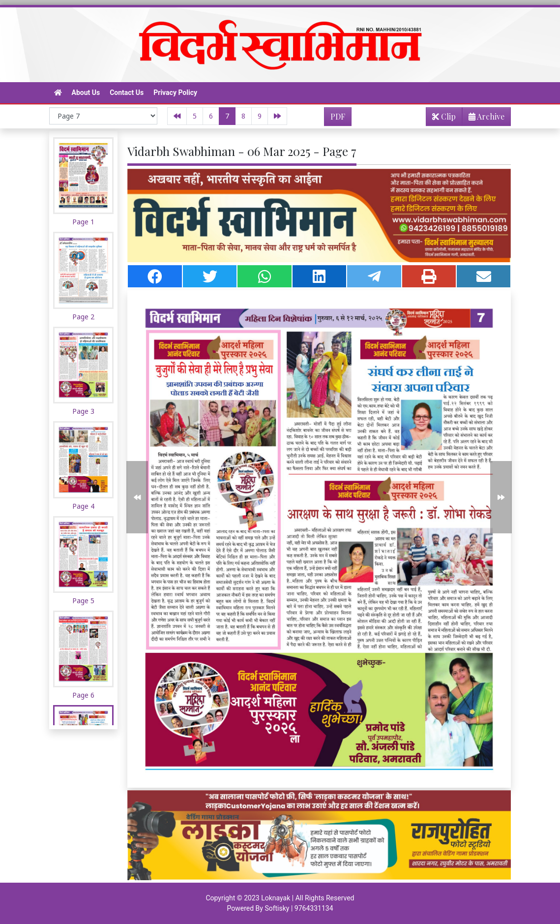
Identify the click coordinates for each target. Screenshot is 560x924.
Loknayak (276, 898)
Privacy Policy (175, 92)
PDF (338, 116)
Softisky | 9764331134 (299, 908)
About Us (86, 92)
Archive (484, 118)
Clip (444, 116)
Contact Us (127, 92)
